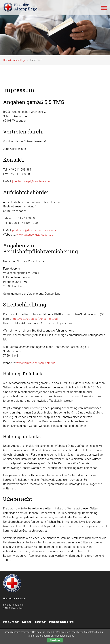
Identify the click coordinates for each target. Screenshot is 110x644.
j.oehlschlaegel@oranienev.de (31, 181)
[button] (104, 8)
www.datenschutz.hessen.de (35, 235)
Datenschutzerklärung (63, 636)
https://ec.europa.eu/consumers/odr (35, 319)
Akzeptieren (55, 640)
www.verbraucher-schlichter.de (36, 363)
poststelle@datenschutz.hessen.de (34, 230)
